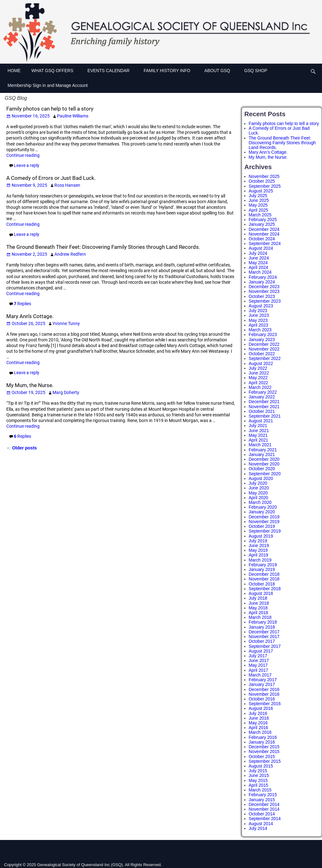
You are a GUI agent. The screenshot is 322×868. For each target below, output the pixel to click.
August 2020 (261, 479)
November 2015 (264, 752)
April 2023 (258, 325)
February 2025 (263, 220)
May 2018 (258, 608)
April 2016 (258, 728)
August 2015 (261, 766)
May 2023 (258, 320)
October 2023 (262, 297)
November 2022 (264, 349)
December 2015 (264, 747)
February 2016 (263, 737)
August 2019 (261, 536)
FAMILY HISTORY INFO (170, 70)
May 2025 (258, 205)
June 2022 (259, 373)
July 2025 (258, 196)
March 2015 (260, 790)
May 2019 (258, 550)
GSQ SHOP (255, 71)
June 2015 (259, 776)
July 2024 (258, 253)
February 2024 (263, 277)
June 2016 (259, 718)
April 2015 (258, 785)
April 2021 (258, 440)
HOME (14, 71)
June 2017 (259, 661)
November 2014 (264, 809)
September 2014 (265, 819)
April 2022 (258, 383)
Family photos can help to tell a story (50, 109)
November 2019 (264, 522)
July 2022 (258, 368)
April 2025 (258, 210)
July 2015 (258, 771)
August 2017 (261, 651)
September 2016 (265, 704)
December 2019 (264, 517)
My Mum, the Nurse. (30, 385)
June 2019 (259, 546)
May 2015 (258, 781)
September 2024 (265, 244)
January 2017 (262, 685)
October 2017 (262, 641)
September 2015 (265, 761)
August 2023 (261, 306)
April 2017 (258, 670)
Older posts (22, 448)
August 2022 (261, 364)
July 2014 (258, 828)
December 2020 (264, 459)
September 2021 (265, 416)
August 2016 (261, 708)
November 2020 (264, 464)
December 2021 (264, 402)
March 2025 (260, 215)
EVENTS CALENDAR (112, 70)
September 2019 (265, 531)
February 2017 (263, 680)
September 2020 (265, 474)
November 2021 (264, 407)
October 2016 (262, 699)
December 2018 (264, 574)
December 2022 (264, 344)
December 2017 (264, 632)
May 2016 (258, 723)
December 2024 (264, 229)
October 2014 (262, 814)
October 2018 (262, 584)
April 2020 (258, 498)
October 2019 (262, 526)
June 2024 (259, 258)
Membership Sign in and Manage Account (48, 86)
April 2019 (258, 555)
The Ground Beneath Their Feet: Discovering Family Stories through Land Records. (103, 247)
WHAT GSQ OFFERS (56, 70)
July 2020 (258, 483)
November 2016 (264, 694)
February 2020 (263, 507)
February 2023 (263, 335)
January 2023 (262, 340)
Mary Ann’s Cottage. (30, 316)
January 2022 (262, 397)
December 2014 (264, 805)
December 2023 (264, 287)
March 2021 (260, 445)
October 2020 (262, 469)
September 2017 (265, 646)
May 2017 (258, 665)
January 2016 (262, 742)
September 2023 (265, 301)
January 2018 (262, 627)
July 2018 (258, 598)
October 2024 (262, 239)
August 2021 (261, 421)
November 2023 (264, 291)
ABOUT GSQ (220, 70)
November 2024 (264, 234)
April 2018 (258, 613)
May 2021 (258, 435)
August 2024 (261, 248)
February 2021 (263, 450)
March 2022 (260, 388)
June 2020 (259, 488)
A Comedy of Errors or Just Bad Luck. (51, 178)
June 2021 (259, 431)
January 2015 (262, 800)
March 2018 (260, 617)
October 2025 (262, 181)
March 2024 (260, 272)
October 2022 (262, 354)
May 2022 (258, 378)
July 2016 (258, 714)
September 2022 (265, 359)
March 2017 (260, 675)
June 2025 (259, 200)
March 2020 (260, 503)
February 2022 (263, 392)
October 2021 (262, 411)
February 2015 (263, 795)
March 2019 (260, 560)
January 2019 (262, 570)
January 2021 (262, 455)
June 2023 (259, 315)
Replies (22, 304)
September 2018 (265, 589)
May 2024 (258, 263)
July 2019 (258, 541)
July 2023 (258, 311)
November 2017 (264, 637)
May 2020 (258, 493)
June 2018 (259, 603)
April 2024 (258, 268)
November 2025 (264, 177)
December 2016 (264, 690)
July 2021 (258, 426)
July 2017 (258, 656)
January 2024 (262, 282)
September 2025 (265, 186)
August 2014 (261, 824)
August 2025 (261, 191)
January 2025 (262, 224)
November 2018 (264, 579)
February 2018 (263, 622)
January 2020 (262, 512)
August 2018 (261, 594)
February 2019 (263, 565)
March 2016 (260, 732)
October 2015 (262, 757)
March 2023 (260, 330)
